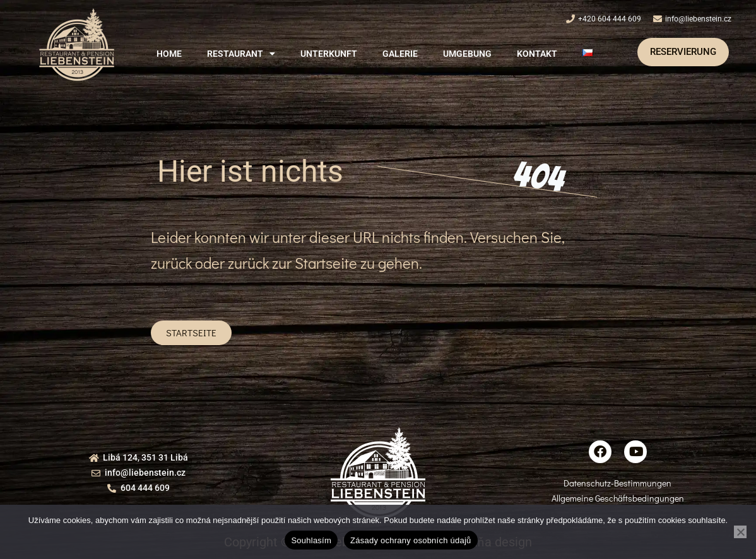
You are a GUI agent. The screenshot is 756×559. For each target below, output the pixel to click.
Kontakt (537, 54)
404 (539, 177)
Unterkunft (329, 54)
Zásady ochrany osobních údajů (411, 540)
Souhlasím (311, 540)
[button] (241, 54)
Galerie (400, 54)
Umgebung (467, 54)
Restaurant (241, 54)
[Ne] (740, 532)
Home (169, 54)
